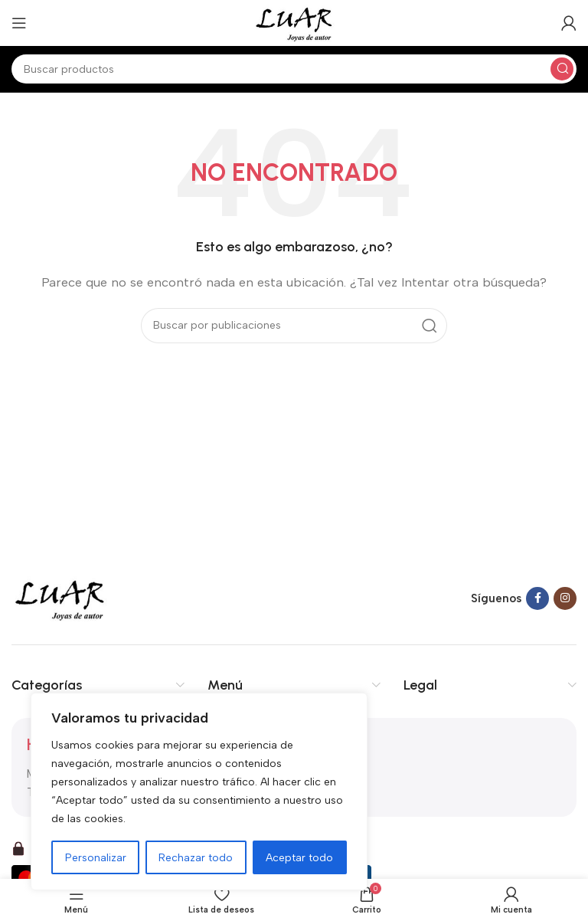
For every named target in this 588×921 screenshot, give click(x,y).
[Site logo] (294, 22)
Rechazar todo (196, 857)
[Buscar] (294, 69)
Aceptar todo (300, 857)
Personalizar (96, 857)
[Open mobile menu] (19, 23)
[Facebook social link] (537, 598)
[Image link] (60, 598)
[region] (199, 792)
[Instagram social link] (565, 598)
